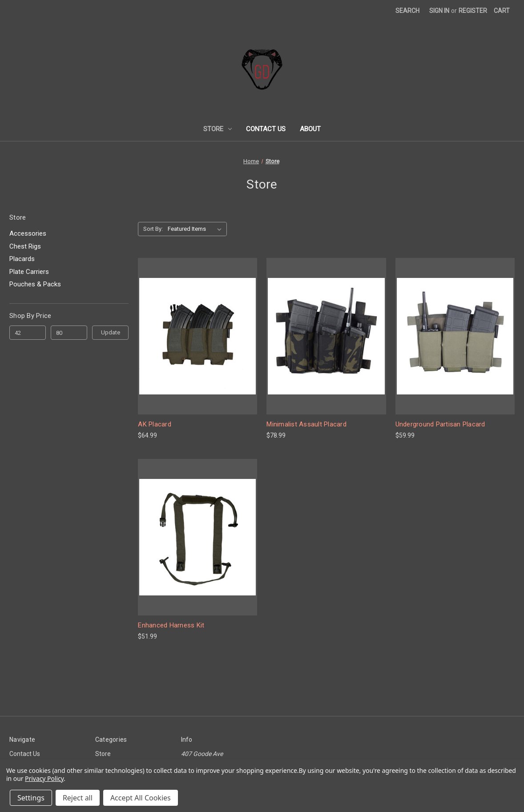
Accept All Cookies (141, 798)
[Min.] (28, 333)
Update (111, 332)
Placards (22, 259)
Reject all (78, 798)
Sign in (439, 11)
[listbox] (196, 229)
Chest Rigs (25, 246)
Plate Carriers (29, 272)
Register (473, 11)
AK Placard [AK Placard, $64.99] (155, 424)
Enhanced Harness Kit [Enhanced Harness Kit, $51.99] (171, 625)
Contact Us (266, 129)
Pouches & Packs (35, 284)
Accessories (28, 233)
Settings (31, 798)
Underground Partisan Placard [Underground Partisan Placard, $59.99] (440, 424)
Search (407, 11)
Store (218, 129)
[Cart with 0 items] (502, 11)
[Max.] (69, 333)
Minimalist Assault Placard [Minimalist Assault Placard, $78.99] (306, 424)
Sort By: (153, 229)
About (310, 129)
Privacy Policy (44, 778)
